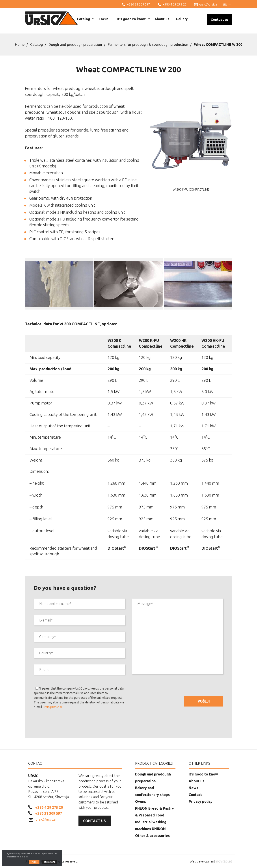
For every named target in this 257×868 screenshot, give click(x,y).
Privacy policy (201, 801)
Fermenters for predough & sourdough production (148, 45)
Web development (211, 861)
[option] (59, 284)
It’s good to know (134, 19)
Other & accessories (152, 836)
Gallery (182, 19)
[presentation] (67, 724)
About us (162, 19)
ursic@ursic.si (52, 707)
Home (20, 45)
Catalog (86, 19)
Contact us (220, 19)
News (193, 788)
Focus (104, 19)
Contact (195, 795)
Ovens (141, 801)
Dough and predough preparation (75, 45)
